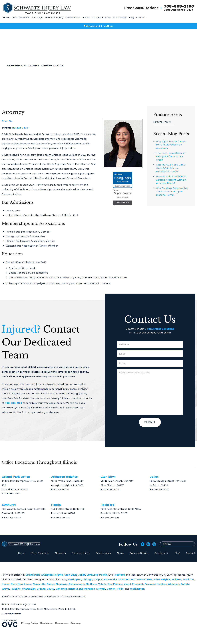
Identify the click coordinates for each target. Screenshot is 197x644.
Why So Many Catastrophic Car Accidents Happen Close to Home (172, 191)
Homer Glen (9, 584)
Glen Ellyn (71, 575)
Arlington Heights (52, 575)
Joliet (82, 575)
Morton (111, 589)
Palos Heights (162, 579)
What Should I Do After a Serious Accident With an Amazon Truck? (171, 180)
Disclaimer (47, 623)
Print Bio (7, 121)
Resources (62, 623)
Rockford (119, 575)
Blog (131, 17)
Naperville (39, 584)
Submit (150, 422)
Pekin (120, 589)
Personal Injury (54, 17)
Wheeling (173, 584)
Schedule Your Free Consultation (36, 66)
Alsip (97, 579)
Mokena (176, 579)
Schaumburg (76, 584)
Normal (101, 589)
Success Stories (101, 17)
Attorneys (37, 17)
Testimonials (73, 17)
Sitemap (76, 623)
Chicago (87, 579)
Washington (137, 589)
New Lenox (25, 584)
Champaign (29, 589)
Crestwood (108, 579)
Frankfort (188, 579)
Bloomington (87, 589)
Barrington (75, 579)
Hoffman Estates (142, 579)
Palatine (16, 589)
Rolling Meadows (57, 584)
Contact (141, 17)
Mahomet (61, 589)
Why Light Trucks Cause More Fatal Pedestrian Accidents (171, 145)
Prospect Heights (155, 584)
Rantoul (73, 589)
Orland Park (33, 575)
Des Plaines (115, 584)
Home (7, 17)
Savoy (50, 589)
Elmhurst (92, 575)
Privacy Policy (30, 623)
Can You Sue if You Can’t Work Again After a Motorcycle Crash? (170, 168)
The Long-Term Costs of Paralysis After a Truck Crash (170, 156)
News (86, 17)
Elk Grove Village (96, 584)
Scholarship (120, 17)
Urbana (41, 589)
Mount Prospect (133, 584)
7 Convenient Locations (99, 26)
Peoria (103, 575)
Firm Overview (21, 17)
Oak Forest (123, 579)
